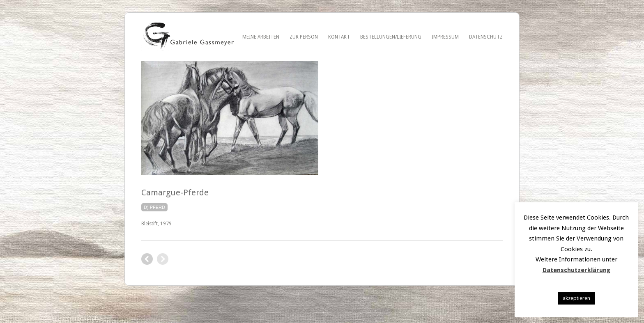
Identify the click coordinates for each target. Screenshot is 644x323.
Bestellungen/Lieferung (391, 37)
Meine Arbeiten (261, 37)
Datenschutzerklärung (576, 270)
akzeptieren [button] (576, 298)
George (147, 259)
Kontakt (339, 37)
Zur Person (304, 37)
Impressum (445, 37)
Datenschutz (486, 37)
